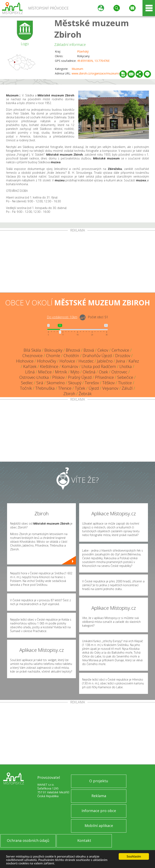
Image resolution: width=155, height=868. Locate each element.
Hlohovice (25, 361)
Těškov (108, 383)
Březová (73, 350)
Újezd (94, 388)
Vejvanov (110, 388)
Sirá (40, 383)
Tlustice (125, 383)
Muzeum (77, 69)
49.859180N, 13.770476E (93, 61)
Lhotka (126, 366)
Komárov (70, 366)
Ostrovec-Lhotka (34, 377)
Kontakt (84, 840)
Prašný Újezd (80, 377)
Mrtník (61, 372)
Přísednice (104, 377)
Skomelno (56, 383)
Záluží (127, 388)
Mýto (75, 372)
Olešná (89, 372)
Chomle (53, 356)
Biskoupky (53, 350)
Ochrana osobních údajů (28, 840)
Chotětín (71, 356)
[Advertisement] (77, 262)
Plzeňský (83, 51)
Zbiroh (69, 394)
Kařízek (30, 366)
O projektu (99, 781)
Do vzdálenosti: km (62, 317)
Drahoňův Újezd (97, 356)
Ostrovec (119, 372)
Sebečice (125, 377)
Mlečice (45, 372)
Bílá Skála (32, 350)
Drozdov (123, 356)
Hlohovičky (47, 361)
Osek (103, 372)
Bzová (89, 350)
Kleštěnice (49, 366)
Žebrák (85, 394)
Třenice (65, 388)
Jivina (121, 361)
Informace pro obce (99, 811)
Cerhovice (120, 350)
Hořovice (67, 361)
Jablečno (105, 361)
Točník (26, 388)
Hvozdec (86, 361)
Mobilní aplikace (99, 826)
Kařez (134, 361)
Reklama (99, 796)
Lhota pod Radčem (99, 366)
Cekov (103, 350)
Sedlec (27, 383)
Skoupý (75, 383)
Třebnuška (45, 388)
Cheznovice (32, 356)
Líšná (30, 372)
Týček (80, 388)
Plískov (58, 377)
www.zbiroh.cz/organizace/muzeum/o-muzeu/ (102, 73)
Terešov (92, 383)
